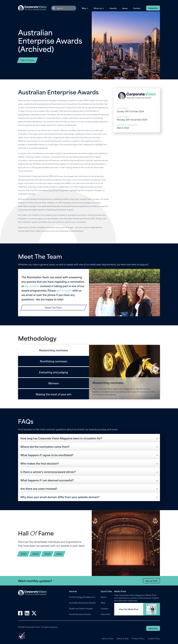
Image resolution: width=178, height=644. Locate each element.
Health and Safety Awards (81, 608)
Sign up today (151, 581)
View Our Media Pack (129, 609)
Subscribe (153, 8)
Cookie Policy (154, 638)
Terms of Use (107, 638)
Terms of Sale (122, 638)
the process (32, 286)
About (104, 597)
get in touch (64, 290)
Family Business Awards (80, 614)
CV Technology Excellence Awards (83, 597)
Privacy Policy (138, 638)
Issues (125, 8)
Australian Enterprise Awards (82, 603)
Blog (103, 603)
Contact (137, 8)
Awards (113, 8)
